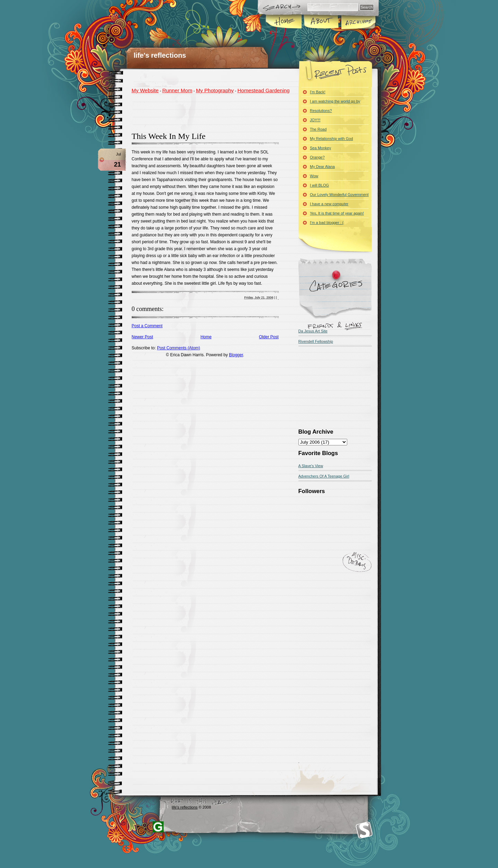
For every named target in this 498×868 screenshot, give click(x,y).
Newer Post (142, 337)
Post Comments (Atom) (179, 348)
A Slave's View (311, 466)
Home (284, 22)
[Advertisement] (213, 112)
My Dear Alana (322, 167)
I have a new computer (329, 204)
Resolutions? (321, 111)
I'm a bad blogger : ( (327, 223)
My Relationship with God (331, 139)
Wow (314, 176)
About (321, 22)
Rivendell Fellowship (316, 341)
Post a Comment (147, 326)
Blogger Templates (158, 827)
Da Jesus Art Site (313, 331)
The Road (318, 129)
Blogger (236, 355)
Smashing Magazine (364, 830)
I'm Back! (318, 92)
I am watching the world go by (335, 101)
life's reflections (160, 55)
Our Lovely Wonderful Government (339, 195)
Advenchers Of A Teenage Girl (324, 476)
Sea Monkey (320, 148)
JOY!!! (315, 120)
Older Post (269, 337)
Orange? (317, 157)
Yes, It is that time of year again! (337, 213)
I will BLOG (319, 185)
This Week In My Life (169, 136)
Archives (358, 22)
